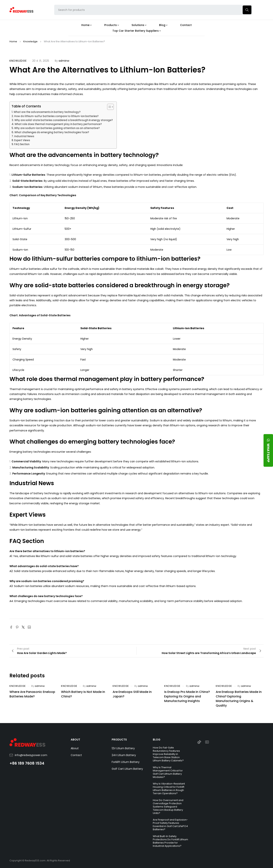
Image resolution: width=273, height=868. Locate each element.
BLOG (157, 740)
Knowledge (30, 41)
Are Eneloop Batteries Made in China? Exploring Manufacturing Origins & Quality (239, 699)
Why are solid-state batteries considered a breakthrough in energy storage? (64, 120)
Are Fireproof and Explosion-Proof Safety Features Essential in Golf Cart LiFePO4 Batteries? (170, 825)
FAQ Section (22, 144)
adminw (64, 61)
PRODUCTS (119, 740)
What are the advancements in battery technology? (47, 112)
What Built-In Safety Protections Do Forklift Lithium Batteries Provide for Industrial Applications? (170, 841)
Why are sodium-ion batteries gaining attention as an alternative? (57, 128)
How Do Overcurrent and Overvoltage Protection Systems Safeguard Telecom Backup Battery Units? (168, 807)
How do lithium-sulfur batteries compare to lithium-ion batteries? (56, 116)
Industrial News (24, 136)
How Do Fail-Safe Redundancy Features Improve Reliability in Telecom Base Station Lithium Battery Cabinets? (168, 754)
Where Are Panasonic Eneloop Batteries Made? (32, 694)
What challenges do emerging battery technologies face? (52, 132)
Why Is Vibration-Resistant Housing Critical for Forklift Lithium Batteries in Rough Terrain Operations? (169, 789)
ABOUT (75, 740)
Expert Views (22, 140)
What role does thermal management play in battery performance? (58, 124)
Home (13, 41)
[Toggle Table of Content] (109, 107)
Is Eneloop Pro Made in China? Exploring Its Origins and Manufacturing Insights (187, 696)
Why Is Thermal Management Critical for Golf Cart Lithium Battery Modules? (168, 772)
